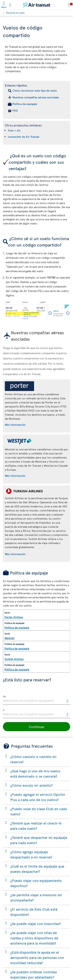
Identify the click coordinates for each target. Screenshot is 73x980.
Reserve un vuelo (15, 13)
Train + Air (14, 130)
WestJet (9, 638)
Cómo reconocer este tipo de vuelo (35, 90)
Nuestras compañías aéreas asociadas (36, 97)
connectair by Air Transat (23, 137)
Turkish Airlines (14, 659)
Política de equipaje (25, 104)
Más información (15, 425)
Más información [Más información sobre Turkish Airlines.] (15, 554)
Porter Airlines (14, 617)
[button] (36, 727)
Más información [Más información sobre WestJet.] (15, 476)
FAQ (15, 110)
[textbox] (36, 700)
